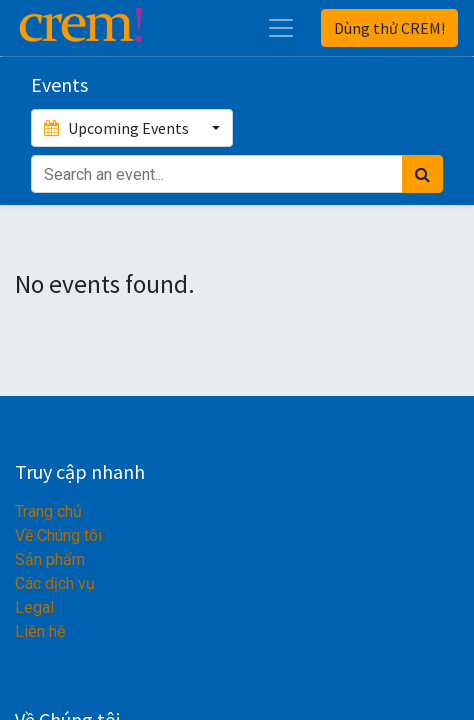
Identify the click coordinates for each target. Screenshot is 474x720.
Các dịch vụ (55, 583)
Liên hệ (40, 631)
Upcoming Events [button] (118, 128)
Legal (34, 607)
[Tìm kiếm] (422, 174)
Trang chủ (48, 511)
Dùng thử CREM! (389, 28)
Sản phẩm (50, 559)
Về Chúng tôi (58, 535)
